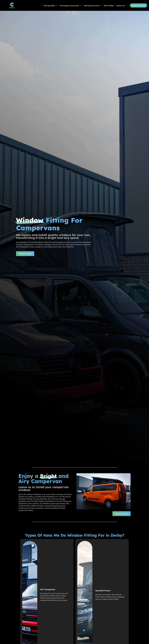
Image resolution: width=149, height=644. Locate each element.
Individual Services (93, 6)
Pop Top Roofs (50, 6)
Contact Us (121, 6)
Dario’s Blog (109, 6)
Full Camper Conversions (70, 6)
